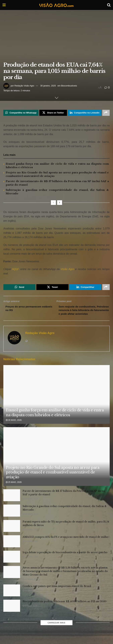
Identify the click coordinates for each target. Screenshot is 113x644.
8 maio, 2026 (30, 611)
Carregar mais (56, 628)
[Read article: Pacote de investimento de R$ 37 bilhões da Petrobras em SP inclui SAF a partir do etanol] (12, 500)
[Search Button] (109, 5)
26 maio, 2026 (14, 425)
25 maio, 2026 (14, 488)
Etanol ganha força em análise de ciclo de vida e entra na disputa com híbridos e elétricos (55, 418)
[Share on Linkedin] (85, 113)
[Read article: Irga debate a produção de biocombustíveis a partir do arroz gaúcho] (12, 562)
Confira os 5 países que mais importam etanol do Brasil (57, 591)
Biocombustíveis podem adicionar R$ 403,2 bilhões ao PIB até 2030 (65, 607)
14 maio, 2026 (30, 546)
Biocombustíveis (69, 86)
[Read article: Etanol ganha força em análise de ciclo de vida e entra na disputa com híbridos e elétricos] (56, 408)
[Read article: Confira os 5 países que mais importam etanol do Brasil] (12, 596)
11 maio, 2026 (30, 596)
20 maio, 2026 (30, 504)
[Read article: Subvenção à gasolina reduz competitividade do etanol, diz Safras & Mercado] (12, 516)
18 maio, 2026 (30, 519)
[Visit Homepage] (56, 5)
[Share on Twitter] (53, 113)
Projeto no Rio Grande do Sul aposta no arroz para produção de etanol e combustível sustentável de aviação (53, 478)
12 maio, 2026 (30, 562)
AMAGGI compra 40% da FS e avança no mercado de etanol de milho (66, 542)
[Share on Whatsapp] (21, 113)
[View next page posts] (60, 203)
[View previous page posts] (53, 203)
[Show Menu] (4, 5)
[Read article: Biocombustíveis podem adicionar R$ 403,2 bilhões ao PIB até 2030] (12, 611)
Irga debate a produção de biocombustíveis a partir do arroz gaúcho (65, 558)
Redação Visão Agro (24, 86)
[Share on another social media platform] (106, 113)
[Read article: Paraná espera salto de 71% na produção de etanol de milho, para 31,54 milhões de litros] (12, 531)
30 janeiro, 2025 (48, 86)
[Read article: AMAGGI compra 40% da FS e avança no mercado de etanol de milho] (12, 546)
